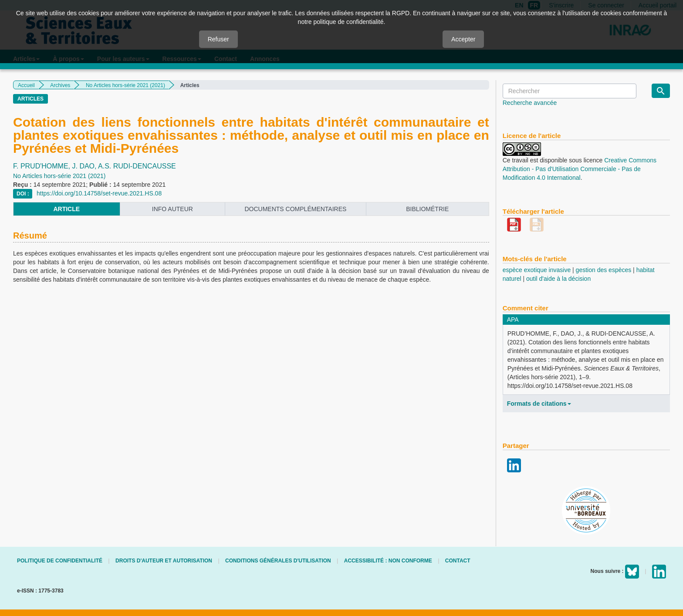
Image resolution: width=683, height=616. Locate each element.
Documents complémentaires (295, 209)
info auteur (172, 209)
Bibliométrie (427, 209)
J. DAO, (85, 166)
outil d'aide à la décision (558, 279)
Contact (458, 561)
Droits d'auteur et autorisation (164, 561)
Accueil (26, 85)
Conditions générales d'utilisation (278, 561)
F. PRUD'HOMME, (43, 166)
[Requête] (570, 91)
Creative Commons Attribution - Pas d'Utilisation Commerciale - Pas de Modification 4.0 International (580, 169)
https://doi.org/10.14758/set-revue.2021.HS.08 (99, 193)
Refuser (218, 39)
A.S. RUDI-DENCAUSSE (137, 166)
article (66, 209)
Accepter (463, 39)
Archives (60, 85)
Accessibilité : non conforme (388, 561)
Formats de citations (539, 404)
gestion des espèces (604, 270)
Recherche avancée (530, 103)
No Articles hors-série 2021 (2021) (125, 85)
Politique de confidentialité (60, 561)
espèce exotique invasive (537, 270)
